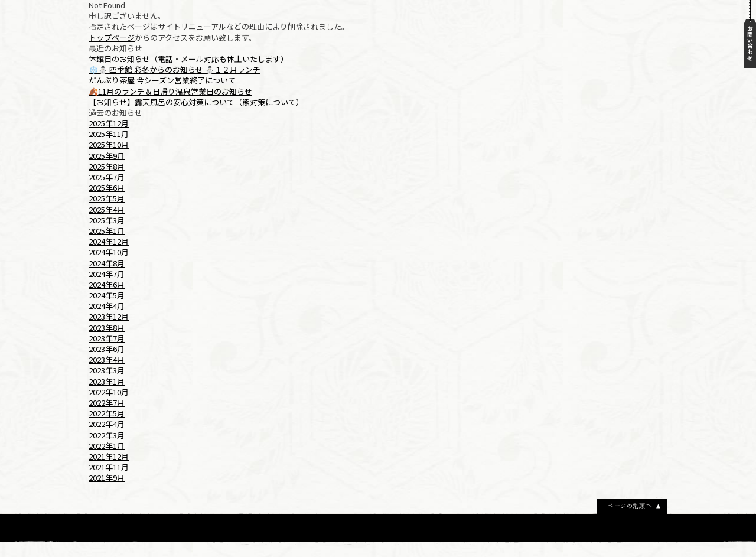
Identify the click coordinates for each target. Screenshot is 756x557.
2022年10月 (109, 392)
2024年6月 (107, 284)
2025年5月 (107, 198)
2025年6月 (107, 188)
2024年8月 (107, 263)
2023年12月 (109, 316)
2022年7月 (107, 403)
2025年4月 (107, 209)
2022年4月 (107, 424)
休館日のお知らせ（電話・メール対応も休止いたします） (188, 59)
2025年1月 (107, 231)
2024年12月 (109, 241)
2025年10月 (109, 144)
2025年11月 (109, 134)
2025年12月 (109, 123)
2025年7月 (107, 177)
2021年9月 (107, 478)
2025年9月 (107, 156)
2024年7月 (107, 274)
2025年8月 (107, 166)
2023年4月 (107, 359)
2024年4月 (107, 306)
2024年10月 (109, 252)
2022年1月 (107, 446)
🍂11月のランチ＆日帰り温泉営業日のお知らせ (170, 91)
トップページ (112, 38)
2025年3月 (107, 220)
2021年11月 (109, 467)
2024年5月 (107, 295)
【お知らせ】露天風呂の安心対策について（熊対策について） (196, 102)
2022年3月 (107, 435)
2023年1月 (107, 381)
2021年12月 (109, 456)
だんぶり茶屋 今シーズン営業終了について (162, 80)
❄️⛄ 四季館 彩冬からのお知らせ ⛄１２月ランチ (175, 69)
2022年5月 (107, 413)
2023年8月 (107, 328)
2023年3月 (107, 370)
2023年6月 (107, 349)
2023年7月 (107, 338)
